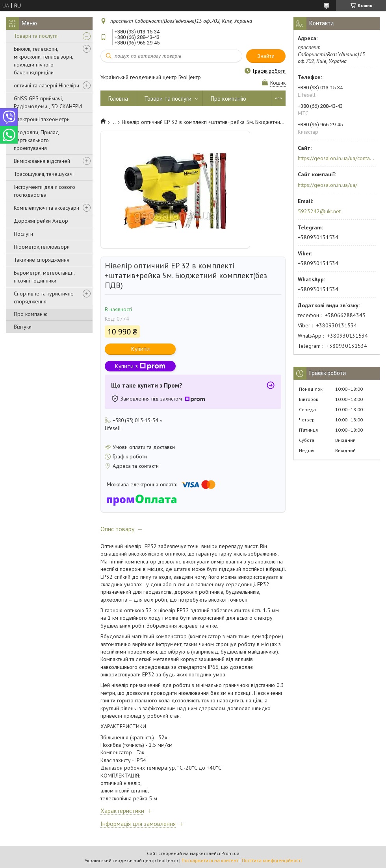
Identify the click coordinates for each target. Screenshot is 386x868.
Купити (140, 349)
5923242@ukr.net (319, 211)
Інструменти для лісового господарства (45, 191)
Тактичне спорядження (42, 260)
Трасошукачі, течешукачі (44, 174)
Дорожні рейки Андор (41, 221)
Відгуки (23, 327)
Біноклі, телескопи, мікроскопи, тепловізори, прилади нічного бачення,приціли (43, 61)
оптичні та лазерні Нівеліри (46, 85)
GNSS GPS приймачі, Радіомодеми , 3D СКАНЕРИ (48, 102)
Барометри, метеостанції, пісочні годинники (44, 277)
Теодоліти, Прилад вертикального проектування (36, 140)
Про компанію (31, 314)
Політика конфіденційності (272, 860)
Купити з (140, 366)
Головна (118, 99)
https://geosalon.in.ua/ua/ (328, 185)
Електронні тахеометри (42, 119)
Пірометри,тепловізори (42, 247)
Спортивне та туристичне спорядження (44, 297)
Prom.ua (230, 853)
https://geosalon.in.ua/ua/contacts (336, 158)
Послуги (23, 234)
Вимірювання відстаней (42, 161)
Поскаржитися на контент (210, 860)
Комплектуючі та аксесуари (46, 208)
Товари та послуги (36, 36)
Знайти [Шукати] (266, 56)
